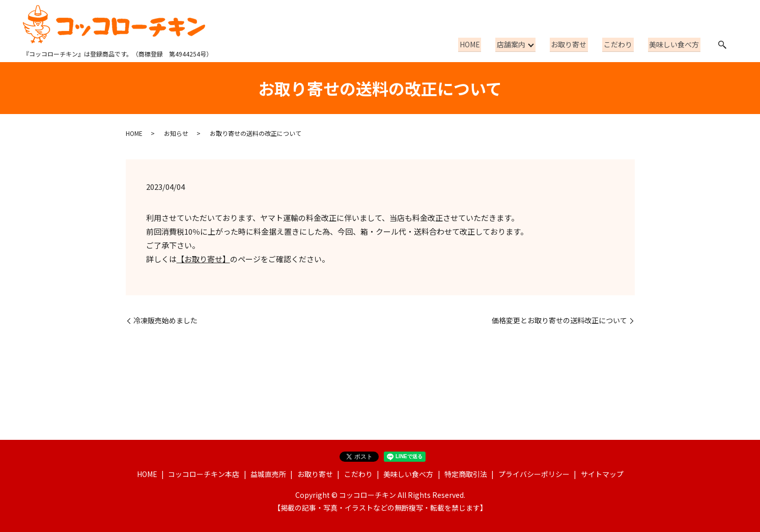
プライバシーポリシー (534, 474)
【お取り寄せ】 (203, 259)
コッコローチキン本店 (204, 474)
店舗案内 (519, 44)
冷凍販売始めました (165, 320)
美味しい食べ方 (675, 44)
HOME (480, 44)
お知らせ (176, 133)
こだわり (622, 44)
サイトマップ (602, 474)
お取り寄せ (576, 44)
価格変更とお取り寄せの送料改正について (559, 320)
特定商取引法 (466, 474)
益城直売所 (268, 474)
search (722, 45)
